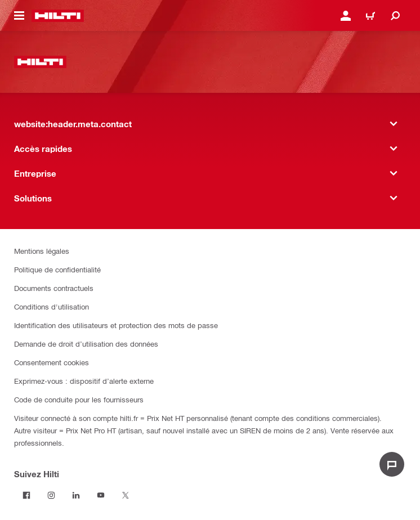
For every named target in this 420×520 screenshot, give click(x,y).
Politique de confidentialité (57, 269)
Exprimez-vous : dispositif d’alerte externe (84, 381)
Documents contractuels (54, 288)
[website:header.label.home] (58, 16)
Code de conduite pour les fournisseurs (79, 399)
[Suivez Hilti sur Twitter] (126, 495)
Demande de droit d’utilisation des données (86, 344)
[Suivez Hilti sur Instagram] (51, 495)
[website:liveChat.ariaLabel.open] (392, 464)
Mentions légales (42, 251)
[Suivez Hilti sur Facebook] (26, 495)
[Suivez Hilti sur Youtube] (101, 495)
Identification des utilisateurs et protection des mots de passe (116, 325)
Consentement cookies (52, 362)
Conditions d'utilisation (52, 306)
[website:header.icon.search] (395, 16)
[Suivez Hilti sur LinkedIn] (76, 495)
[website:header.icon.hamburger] (19, 16)
